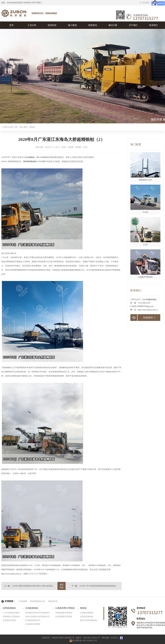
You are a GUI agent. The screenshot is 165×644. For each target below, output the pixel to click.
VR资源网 (23, 601)
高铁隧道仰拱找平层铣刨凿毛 (37, 613)
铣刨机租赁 (53, 601)
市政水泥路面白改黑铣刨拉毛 (37, 617)
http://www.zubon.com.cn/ (11, 574)
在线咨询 (149, 318)
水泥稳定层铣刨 (9, 620)
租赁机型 (52, 25)
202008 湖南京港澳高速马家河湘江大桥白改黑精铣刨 (34, 586)
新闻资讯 (93, 25)
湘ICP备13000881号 (92, 638)
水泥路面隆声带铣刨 (64, 617)
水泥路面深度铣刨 (33, 624)
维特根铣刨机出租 (37, 601)
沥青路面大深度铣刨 (11, 617)
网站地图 (105, 638)
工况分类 (32, 25)
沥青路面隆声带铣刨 (64, 613)
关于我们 (133, 25)
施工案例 (72, 25)
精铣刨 (32, 127)
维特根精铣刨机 (30, 161)
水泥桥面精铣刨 (87, 613)
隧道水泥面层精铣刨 (89, 620)
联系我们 (145, 3)
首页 (11, 25)
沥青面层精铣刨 (87, 617)
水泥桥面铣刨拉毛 (33, 620)
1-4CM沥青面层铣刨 (11, 613)
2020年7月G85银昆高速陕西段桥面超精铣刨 (98, 586)
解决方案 (113, 25)
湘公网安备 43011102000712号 (83, 641)
